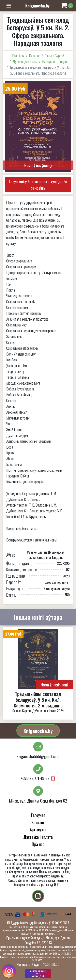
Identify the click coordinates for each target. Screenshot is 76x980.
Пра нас (38, 844)
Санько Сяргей (54, 56)
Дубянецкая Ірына (25, 61)
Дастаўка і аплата (38, 837)
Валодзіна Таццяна (55, 61)
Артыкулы (38, 829)
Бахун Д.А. (38, 974)
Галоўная (18, 56)
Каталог (34, 56)
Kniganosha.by (38, 731)
